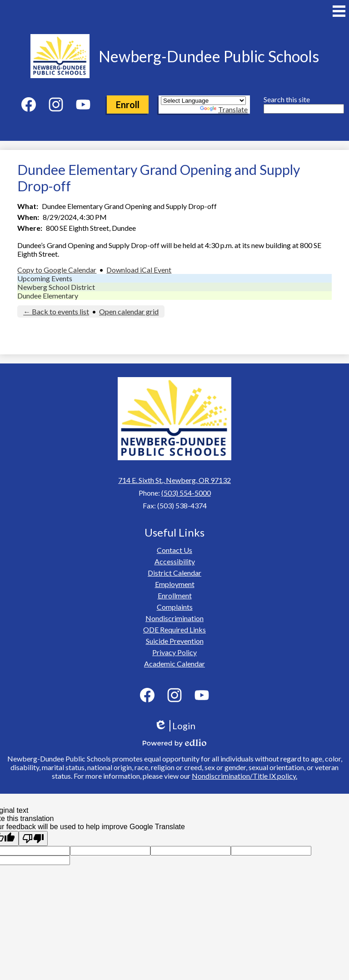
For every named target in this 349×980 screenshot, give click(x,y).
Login (175, 726)
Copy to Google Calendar (57, 270)
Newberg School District (56, 287)
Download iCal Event (139, 270)
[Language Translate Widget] (203, 101)
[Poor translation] (33, 838)
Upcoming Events (45, 278)
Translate (224, 109)
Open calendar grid (129, 311)
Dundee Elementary (48, 296)
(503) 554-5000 (186, 493)
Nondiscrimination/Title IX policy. (244, 776)
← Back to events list (56, 311)
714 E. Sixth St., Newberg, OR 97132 (174, 480)
